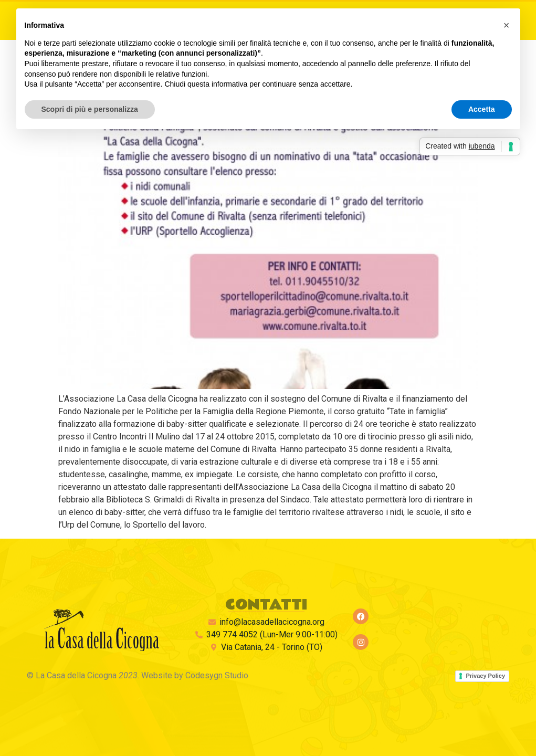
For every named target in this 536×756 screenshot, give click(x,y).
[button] (507, 25)
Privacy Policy (485, 676)
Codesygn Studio (217, 675)
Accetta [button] (482, 109)
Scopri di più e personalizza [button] (90, 109)
